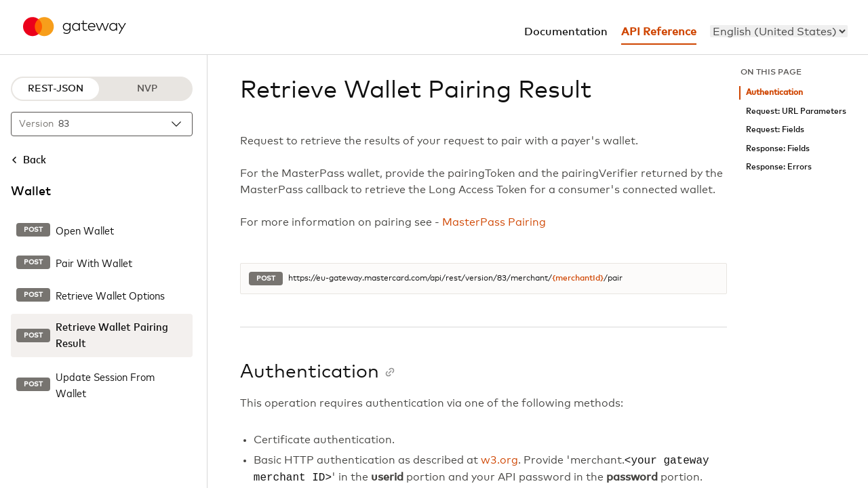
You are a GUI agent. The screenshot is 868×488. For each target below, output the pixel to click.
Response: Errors (779, 167)
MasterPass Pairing (494, 222)
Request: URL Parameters (796, 111)
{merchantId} (578, 279)
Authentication (774, 93)
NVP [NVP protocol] (147, 89)
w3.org (499, 461)
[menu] (779, 31)
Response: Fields (778, 149)
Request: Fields (775, 130)
